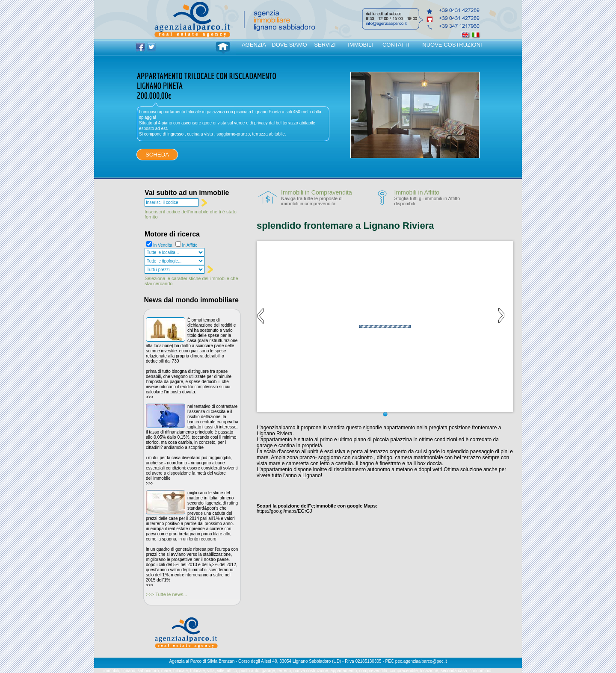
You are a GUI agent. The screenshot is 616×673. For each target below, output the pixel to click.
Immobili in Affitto (417, 192)
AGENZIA (254, 45)
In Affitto (190, 245)
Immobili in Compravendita (317, 192)
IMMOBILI (360, 45)
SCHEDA (157, 155)
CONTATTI (396, 45)
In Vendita (163, 245)
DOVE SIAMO (289, 45)
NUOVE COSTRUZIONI (452, 45)
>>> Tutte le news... (166, 594)
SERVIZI (325, 45)
